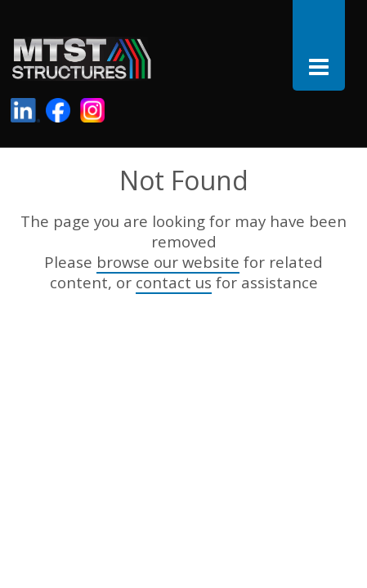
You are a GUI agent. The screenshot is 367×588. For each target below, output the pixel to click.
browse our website (168, 262)
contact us (174, 282)
